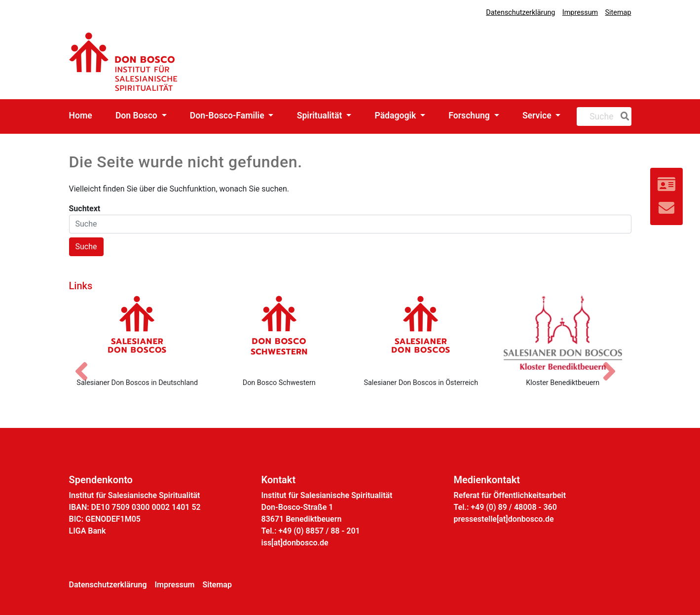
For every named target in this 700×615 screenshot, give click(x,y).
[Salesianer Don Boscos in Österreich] (421, 333)
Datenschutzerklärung (520, 13)
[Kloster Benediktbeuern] (563, 333)
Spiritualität (321, 115)
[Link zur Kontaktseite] (666, 185)
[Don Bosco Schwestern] (279, 333)
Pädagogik (396, 115)
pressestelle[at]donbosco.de (504, 519)
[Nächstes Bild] (614, 363)
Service (538, 115)
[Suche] (623, 116)
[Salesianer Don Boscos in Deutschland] (138, 333)
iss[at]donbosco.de (295, 543)
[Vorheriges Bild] (86, 363)
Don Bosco (137, 115)
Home (81, 115)
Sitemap (618, 13)
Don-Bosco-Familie (228, 115)
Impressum (580, 13)
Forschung (470, 115)
